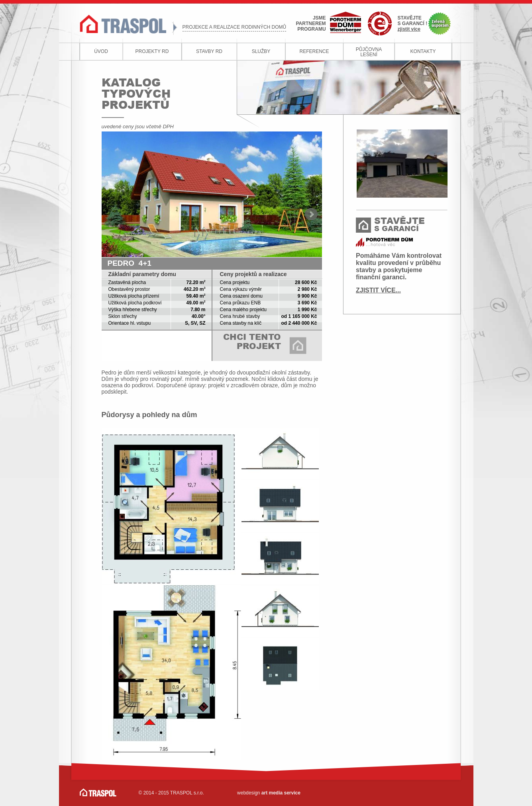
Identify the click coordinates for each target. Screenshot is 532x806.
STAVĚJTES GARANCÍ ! (413, 24)
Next (311, 214)
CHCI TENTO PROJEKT (252, 341)
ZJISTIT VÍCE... (378, 290)
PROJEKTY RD (152, 51)
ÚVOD (101, 51)
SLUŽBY (261, 51)
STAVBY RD (209, 51)
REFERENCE (314, 51)
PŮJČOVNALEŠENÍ (369, 52)
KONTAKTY (423, 51)
